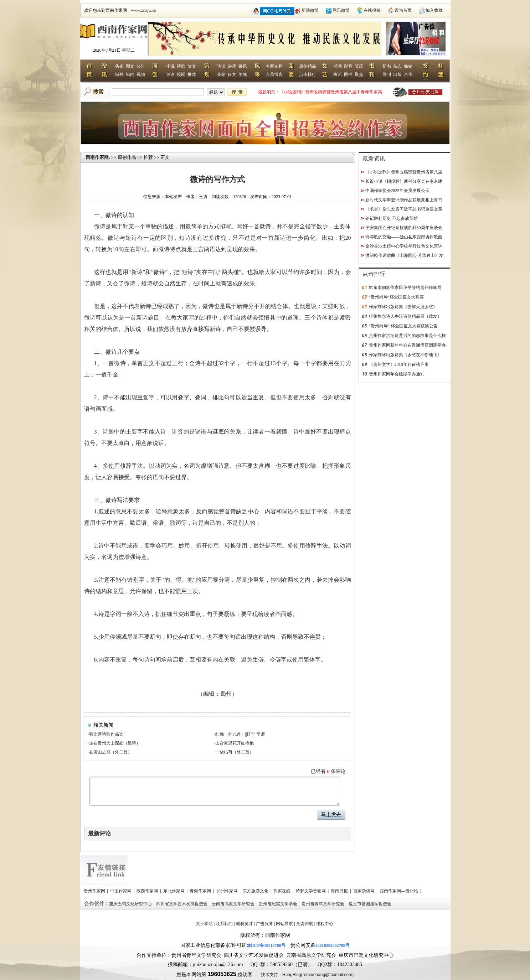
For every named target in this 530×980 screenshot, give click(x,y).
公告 (141, 66)
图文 (130, 66)
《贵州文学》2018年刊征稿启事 (399, 364)
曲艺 (338, 74)
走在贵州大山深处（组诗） (115, 743)
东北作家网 (174, 891)
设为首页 (403, 10)
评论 (170, 74)
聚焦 (359, 74)
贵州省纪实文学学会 (279, 904)
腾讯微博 (341, 10)
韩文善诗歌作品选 (106, 734)
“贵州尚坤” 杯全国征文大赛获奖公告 (403, 326)
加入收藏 (434, 10)
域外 (119, 74)
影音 (348, 66)
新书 (387, 66)
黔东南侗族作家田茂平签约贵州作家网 (405, 287)
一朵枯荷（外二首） (235, 752)
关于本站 (204, 924)
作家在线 (282, 891)
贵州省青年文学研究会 (323, 904)
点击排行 (308, 74)
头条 (119, 66)
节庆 (359, 66)
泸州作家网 (228, 891)
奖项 (243, 74)
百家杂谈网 (364, 891)
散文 (192, 66)
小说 (170, 66)
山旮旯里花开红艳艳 (235, 743)
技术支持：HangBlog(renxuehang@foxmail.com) (307, 975)
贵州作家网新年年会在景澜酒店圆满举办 (407, 345)
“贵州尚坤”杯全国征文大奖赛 (397, 297)
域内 (130, 74)
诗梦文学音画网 (311, 891)
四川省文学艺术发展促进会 (182, 904)
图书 (348, 74)
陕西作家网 (148, 891)
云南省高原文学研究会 (234, 904)
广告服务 (264, 924)
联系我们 (224, 924)
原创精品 (308, 66)
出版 (397, 74)
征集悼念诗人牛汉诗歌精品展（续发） (405, 316)
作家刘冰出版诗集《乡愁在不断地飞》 (405, 355)
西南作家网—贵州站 (399, 891)
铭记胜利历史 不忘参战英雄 (392, 218)
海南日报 (340, 891)
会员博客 (274, 74)
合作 (408, 74)
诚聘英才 (245, 924)
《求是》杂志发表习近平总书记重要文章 (404, 209)
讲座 (232, 66)
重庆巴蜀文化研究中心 (131, 904)
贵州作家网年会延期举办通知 (397, 374)
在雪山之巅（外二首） (110, 752)
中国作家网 (121, 891)
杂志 (397, 66)
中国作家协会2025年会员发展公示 (397, 191)
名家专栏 (274, 66)
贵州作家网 (95, 891)
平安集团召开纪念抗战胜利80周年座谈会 (404, 228)
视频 (141, 74)
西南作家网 (97, 157)
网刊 (387, 74)
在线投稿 (372, 10)
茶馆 (221, 74)
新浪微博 (310, 10)
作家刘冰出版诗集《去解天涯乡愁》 (403, 307)
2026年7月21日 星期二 (114, 50)
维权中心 (325, 924)
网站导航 (284, 924)
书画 (338, 66)
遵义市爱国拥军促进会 (371, 904)
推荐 (192, 74)
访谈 (221, 66)
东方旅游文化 (256, 891)
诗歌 (181, 66)
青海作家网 (201, 891)
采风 (243, 66)
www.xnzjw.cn (144, 10)
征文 (232, 74)
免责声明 (305, 924)
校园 (181, 74)
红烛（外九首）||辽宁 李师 (240, 734)
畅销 (408, 66)
